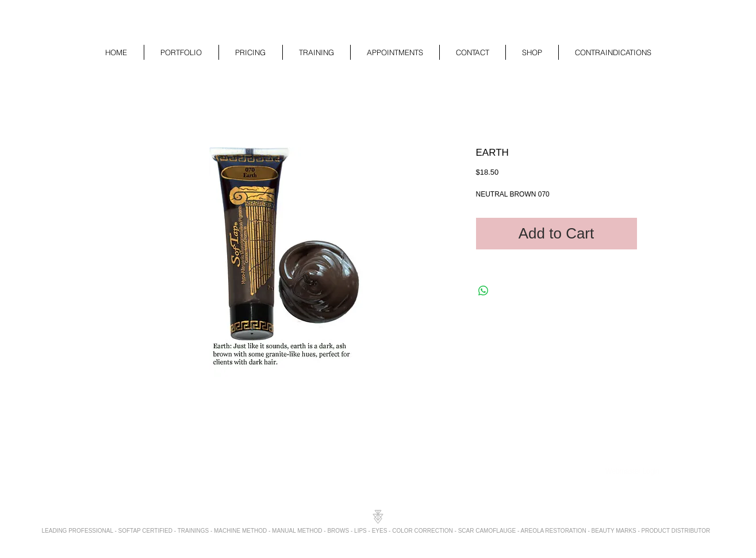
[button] (181, 52)
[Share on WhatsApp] (483, 291)
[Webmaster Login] (633, 472)
